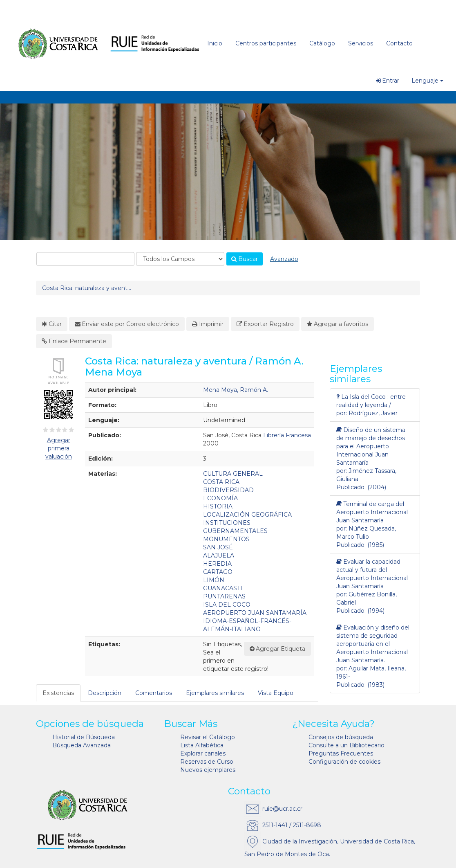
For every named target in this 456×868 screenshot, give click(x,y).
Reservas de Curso (207, 762)
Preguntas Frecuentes (341, 753)
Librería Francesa (287, 435)
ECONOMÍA (220, 498)
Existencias (58, 693)
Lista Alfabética (202, 745)
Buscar (245, 259)
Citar (52, 324)
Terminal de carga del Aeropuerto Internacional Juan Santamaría (372, 512)
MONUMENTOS (226, 539)
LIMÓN (214, 580)
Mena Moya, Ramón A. (236, 390)
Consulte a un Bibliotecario (346, 745)
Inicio (215, 43)
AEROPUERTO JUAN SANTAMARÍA (255, 613)
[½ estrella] (44, 430)
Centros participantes (266, 43)
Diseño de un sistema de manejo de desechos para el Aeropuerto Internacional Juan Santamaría (371, 446)
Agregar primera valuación (59, 448)
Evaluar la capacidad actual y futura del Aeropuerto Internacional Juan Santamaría (372, 574)
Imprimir (208, 324)
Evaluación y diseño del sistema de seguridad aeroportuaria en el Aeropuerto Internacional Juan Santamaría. (373, 644)
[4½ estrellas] (70, 430)
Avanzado (284, 259)
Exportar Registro (265, 324)
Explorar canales (203, 753)
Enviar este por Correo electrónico (127, 324)
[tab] (59, 693)
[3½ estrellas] (63, 430)
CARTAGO (218, 572)
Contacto (399, 43)
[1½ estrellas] (50, 430)
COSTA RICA (221, 482)
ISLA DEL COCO (227, 605)
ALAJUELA (219, 555)
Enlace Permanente (74, 341)
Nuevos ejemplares (208, 770)
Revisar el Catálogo (208, 737)
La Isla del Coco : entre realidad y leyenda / (371, 401)
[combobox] (85, 259)
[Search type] (180, 259)
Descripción (105, 693)
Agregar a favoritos (338, 324)
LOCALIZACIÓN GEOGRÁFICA (247, 515)
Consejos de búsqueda (341, 737)
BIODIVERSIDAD (228, 490)
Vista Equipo (276, 693)
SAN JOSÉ (218, 547)
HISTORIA (218, 506)
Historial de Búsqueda (84, 737)
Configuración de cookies (344, 762)
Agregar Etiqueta (278, 649)
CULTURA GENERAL (233, 474)
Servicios (361, 43)
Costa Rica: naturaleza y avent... (87, 288)
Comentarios (154, 693)
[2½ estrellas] (57, 430)
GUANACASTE (224, 588)
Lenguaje (427, 81)
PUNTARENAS (224, 596)
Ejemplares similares (215, 693)
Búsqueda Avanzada (82, 745)
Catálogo (322, 43)
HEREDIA (217, 564)
